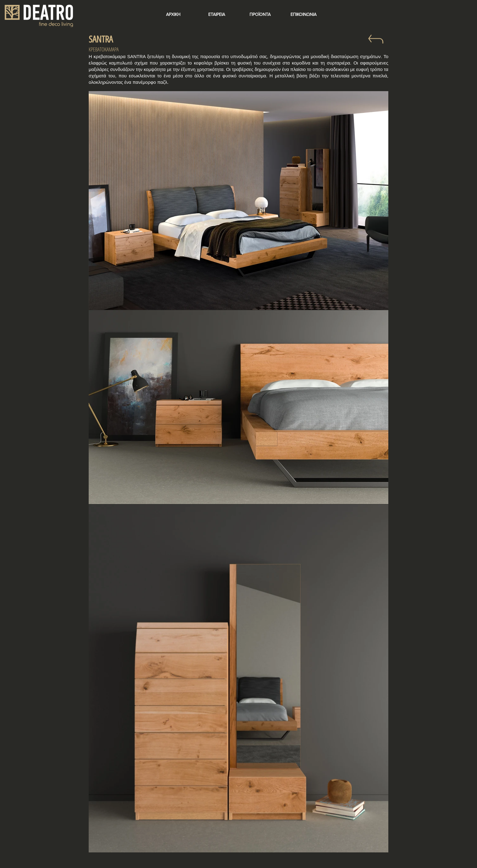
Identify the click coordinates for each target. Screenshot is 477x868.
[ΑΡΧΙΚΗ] (173, 15)
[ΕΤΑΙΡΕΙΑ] (216, 15)
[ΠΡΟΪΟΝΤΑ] (260, 15)
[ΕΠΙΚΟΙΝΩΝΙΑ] (303, 15)
